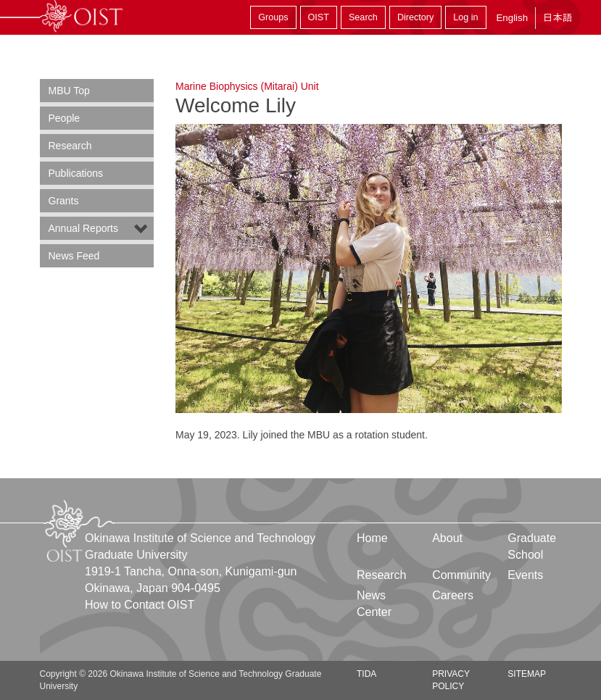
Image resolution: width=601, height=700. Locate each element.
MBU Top (69, 91)
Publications (76, 173)
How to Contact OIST (140, 605)
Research (70, 146)
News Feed (74, 256)
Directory (415, 17)
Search (363, 17)
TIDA (366, 674)
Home (372, 538)
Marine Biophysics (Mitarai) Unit (247, 86)
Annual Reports (84, 228)
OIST (319, 17)
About (447, 538)
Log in (465, 17)
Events (525, 575)
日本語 (558, 18)
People (65, 118)
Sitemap (527, 674)
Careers (453, 595)
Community (461, 575)
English (512, 18)
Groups (273, 17)
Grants (64, 201)
